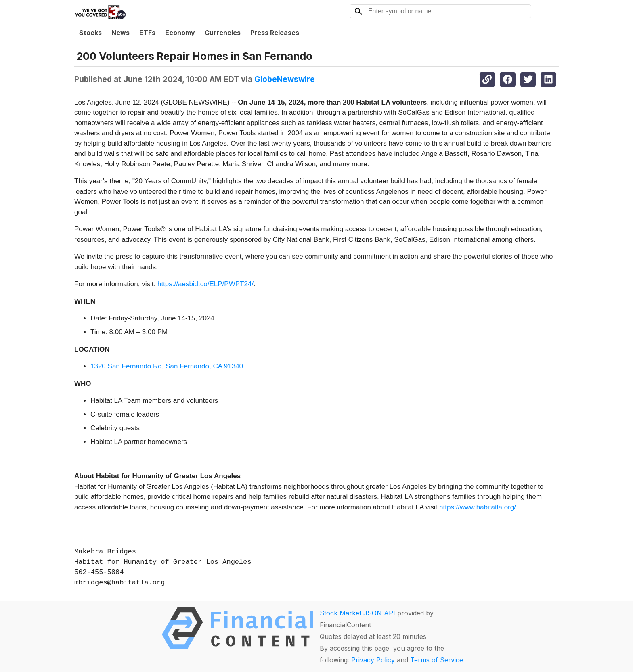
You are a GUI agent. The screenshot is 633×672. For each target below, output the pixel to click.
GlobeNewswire (285, 79)
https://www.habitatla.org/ (478, 507)
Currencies (223, 33)
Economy (180, 33)
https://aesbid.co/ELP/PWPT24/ (205, 284)
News (121, 33)
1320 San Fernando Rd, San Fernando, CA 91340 (167, 366)
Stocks (90, 33)
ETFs (147, 33)
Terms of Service (437, 660)
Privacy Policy (373, 660)
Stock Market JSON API (357, 613)
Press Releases (275, 33)
